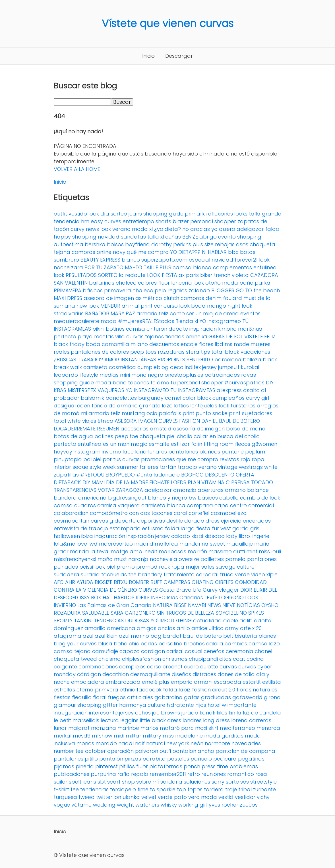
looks (241, 214)
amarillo (95, 628)
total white (67, 421)
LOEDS (179, 482)
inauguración (71, 713)
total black (225, 352)
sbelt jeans (82, 782)
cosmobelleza (229, 513)
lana (141, 452)
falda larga (180, 528)
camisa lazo (264, 644)
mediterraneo (237, 728)
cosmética (122, 367)
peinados (66, 567)
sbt (102, 782)
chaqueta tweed (75, 659)
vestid (226, 797)
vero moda (203, 797)
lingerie (260, 536)
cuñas (173, 237)
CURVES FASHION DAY (185, 421)
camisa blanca (192, 267)
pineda (85, 766)
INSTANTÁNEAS (138, 360)
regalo (140, 774)
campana (200, 505)
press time (215, 766)
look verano (115, 229)
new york (178, 743)
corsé (154, 667)
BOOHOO (192, 475)
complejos (132, 667)
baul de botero (202, 636)
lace (128, 452)
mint (252, 551)
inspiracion (203, 329)
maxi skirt (207, 728)
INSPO (158, 597)
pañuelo (201, 759)
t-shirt (61, 789)
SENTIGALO (200, 360)
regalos (177, 290)
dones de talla (236, 674)
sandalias (133, 237)
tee (75, 789)
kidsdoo (215, 536)
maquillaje (240, 544)
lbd (219, 344)
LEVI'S (211, 597)
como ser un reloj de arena (204, 313)
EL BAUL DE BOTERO (236, 421)
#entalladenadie (158, 475)
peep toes (143, 352)
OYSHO (270, 605)
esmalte (159, 444)
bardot (172, 636)
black (270, 360)
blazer (181, 221)
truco (227, 574)
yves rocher (224, 805)
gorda (241, 528)
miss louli (270, 551)
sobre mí (148, 782)
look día (99, 214)
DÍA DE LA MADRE (127, 482)
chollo (185, 436)
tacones (138, 383)
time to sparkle (156, 789)
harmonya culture (142, 705)
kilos (222, 713)
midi (119, 736)
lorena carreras (251, 720)
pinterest (107, 766)
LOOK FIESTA (162, 275)
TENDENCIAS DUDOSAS (121, 621)
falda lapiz (177, 690)
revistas (229, 459)
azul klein (106, 636)
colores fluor (154, 283)
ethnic (127, 690)
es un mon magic (125, 444)
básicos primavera (107, 290)
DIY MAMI (94, 482)
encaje (189, 344)
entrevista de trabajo (81, 528)
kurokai (250, 367)
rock (165, 567)
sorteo (119, 214)
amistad (161, 429)
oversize (189, 559)
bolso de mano (246, 429)
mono (139, 375)
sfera (193, 352)
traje (231, 789)
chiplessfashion (141, 659)
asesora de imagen (109, 298)
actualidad (207, 621)
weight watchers (138, 805)
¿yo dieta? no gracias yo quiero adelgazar (209, 229)
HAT (107, 597)
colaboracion (71, 513)
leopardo (66, 375)
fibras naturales (257, 690)
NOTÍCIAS (248, 605)
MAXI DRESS (68, 298)
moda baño (238, 283)
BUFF (156, 582)
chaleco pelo (149, 290)
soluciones (197, 782)
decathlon (116, 674)
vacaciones (255, 352)
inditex (193, 367)
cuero (191, 667)
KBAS (60, 390)
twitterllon (109, 797)
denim (214, 298)
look (59, 275)
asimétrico (149, 298)
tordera (214, 789)
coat (239, 659)
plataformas (166, 766)
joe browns (166, 713)
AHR (70, 582)
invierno (111, 452)
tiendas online (183, 336)
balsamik (92, 398)
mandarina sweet (202, 544)
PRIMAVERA (68, 290)
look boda (192, 306)
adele (231, 621)
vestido (78, 214)
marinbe (128, 728)
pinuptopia (68, 459)
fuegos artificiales (130, 697)
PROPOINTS (171, 360)
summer (128, 467)
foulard (232, 298)
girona (272, 697)
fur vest (221, 528)
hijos (201, 705)
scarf (114, 782)
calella (215, 644)
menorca (268, 728)
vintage (228, 467)
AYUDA (85, 582)
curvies (247, 667)
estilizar (180, 444)
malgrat (79, 728)
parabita (154, 759)
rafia (124, 774)
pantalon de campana (245, 751)
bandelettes (121, 398)
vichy (263, 797)
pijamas (64, 766)
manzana (104, 728)
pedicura (225, 759)
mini (125, 375)
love (82, 544)
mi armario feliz (101, 413)
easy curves (106, 221)
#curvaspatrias (244, 383)
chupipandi (203, 659)
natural (156, 743)
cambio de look (260, 498)
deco (177, 367)
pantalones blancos (194, 452)
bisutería (246, 636)
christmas (175, 659)
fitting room (219, 444)
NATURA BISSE (170, 605)
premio (126, 567)
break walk (68, 367)
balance (258, 490)
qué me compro (148, 252)
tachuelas (114, 574)
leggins (129, 720)
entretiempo (138, 221)
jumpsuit (229, 367)
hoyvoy (63, 452)
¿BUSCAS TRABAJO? (78, 360)
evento (227, 237)
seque (80, 467)
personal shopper (213, 221)
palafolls (170, 413)
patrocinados (222, 375)
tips (205, 352)
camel (173, 398)
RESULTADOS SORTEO (92, 275)
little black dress (161, 720)
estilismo (153, 528)
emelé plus (156, 682)
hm (85, 221)
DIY (270, 383)
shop (128, 782)
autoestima (69, 244)
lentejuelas (204, 406)
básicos (208, 498)
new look (88, 306)
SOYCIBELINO (231, 613)
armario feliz (152, 313)
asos (242, 244)
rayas (249, 375)
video (258, 574)
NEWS (214, 605)
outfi (165, 751)
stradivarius (69, 313)
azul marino (134, 636)
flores (206, 344)
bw (193, 498)
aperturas (211, 490)
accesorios (135, 429)
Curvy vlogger (221, 590)
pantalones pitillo (76, 759)
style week (103, 467)
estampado (125, 528)
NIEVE (229, 605)
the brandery (145, 574)
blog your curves (75, 644)
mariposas (172, 551)
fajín (197, 444)
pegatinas (251, 759)
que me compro (197, 459)
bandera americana (80, 498)
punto (203, 413)
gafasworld (247, 697)
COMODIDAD (251, 582)
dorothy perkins (171, 244)
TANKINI (83, 621)
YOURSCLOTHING (171, 621)
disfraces (204, 674)
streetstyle (263, 782)
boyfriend (137, 244)
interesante (103, 713)
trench (222, 275)
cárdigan (89, 674)
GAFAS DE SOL (226, 336)
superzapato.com (164, 260)
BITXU (121, 582)
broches (194, 644)
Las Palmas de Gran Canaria (114, 605)
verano (208, 467)
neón (197, 743)
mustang (133, 413)
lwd (93, 544)
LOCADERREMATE (75, 429)
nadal (126, 743)
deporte (125, 521)
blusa (105, 644)
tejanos (154, 336)
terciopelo (123, 789)
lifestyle (89, 375)
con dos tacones (151, 513)
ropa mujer (186, 567)
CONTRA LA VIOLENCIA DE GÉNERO (95, 590)
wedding (104, 805)
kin (232, 713)
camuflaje (105, 651)
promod (147, 567)
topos (195, 789)
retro (194, 774)
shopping (249, 237)
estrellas (64, 690)
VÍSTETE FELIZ (260, 336)
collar (201, 436)
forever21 (246, 260)
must (120, 559)
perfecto (65, 336)
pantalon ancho (193, 751)
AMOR (112, 360)
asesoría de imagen (199, 429)
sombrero (66, 260)
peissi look (92, 567)
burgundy (151, 398)
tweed (87, 797)
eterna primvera (97, 690)
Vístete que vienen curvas (168, 23)
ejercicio (231, 521)
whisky (169, 805)
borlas (149, 644)
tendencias (94, 789)
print (188, 413)
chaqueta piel (158, 436)
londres (192, 720)
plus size (203, 244)
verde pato (172, 797)
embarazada (123, 682)
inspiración (140, 536)
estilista (272, 682)
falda (272, 229)
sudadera (67, 574)
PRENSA (240, 482)
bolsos (115, 244)
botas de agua (73, 436)
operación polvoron (133, 751)
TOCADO (262, 482)
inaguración (110, 536)
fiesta (203, 528)
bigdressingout (127, 498)
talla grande (265, 214)
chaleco (126, 283)
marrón (197, 551)
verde (242, 574)
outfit (60, 214)
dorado (194, 521)
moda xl (142, 229)
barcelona (228, 360)
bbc (233, 252)
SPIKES (256, 613)
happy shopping (75, 237)
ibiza (87, 536)
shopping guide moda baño (90, 383)
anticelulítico (207, 628)
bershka (95, 244)
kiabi (197, 536)
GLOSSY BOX (86, 597)
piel (111, 567)
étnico (105, 421)
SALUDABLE (96, 613)
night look (240, 306)
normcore (217, 743)
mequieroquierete (76, 321)
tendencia (67, 221)
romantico (241, 774)
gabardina (168, 697)
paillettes (212, 559)
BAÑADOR (97, 313)
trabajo (187, 467)
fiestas (62, 697)
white (271, 467)
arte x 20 (251, 628)
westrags (251, 467)
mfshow (102, 736)
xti (204, 336)
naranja (138, 559)
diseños (181, 674)
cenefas (214, 651)
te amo (160, 383)
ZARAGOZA (130, 490)
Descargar (179, 56)
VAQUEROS (111, 390)
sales (208, 567)
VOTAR (106, 490)
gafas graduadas (207, 697)
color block (197, 398)
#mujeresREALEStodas (146, 321)
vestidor (245, 797)
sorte (232, 782)
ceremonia (240, 651)
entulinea (265, 267)
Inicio (148, 56)
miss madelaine (183, 736)
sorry (218, 782)
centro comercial (252, 505)
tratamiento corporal (191, 574)
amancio (185, 490)
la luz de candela (259, 713)
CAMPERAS (177, 582)
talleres (149, 467)
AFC (59, 582)
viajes (89, 421)
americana (121, 628)
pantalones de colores (100, 352)
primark (195, 214)
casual (194, 651)
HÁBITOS (124, 597)
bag (156, 636)
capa (222, 505)
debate (178, 329)
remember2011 (168, 774)
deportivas (151, 521)
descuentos (164, 344)
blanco (131, 260)
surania (90, 574)
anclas (167, 628)
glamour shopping (78, 705)
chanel (263, 651)
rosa (261, 774)
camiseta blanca (163, 505)
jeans (135, 214)
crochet (173, 667)
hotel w (217, 705)
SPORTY (63, 621)
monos (85, 743)
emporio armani (192, 682)
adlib (246, 621)
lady (232, 536)
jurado (190, 713)
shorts (163, 221)
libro (244, 536)
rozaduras (171, 352)
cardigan (153, 651)
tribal (245, 789)
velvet (149, 797)
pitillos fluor (134, 766)
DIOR (246, 590)
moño (105, 559)
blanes (267, 636)
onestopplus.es (184, 375)
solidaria (171, 782)
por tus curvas (121, 459)
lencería (182, 283)
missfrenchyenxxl (75, 559)
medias (109, 375)
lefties (181, 406)
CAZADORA (264, 275)
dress (213, 521)
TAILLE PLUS (157, 267)
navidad (109, 237)
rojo (245, 459)
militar (134, 736)
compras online (92, 252)
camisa (136, 329)
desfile (175, 521)
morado (106, 743)
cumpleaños (228, 398)
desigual (65, 406)
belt (228, 636)
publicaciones (72, 774)
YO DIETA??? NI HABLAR (198, 252)
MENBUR (110, 306)
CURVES (148, 590)
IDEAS (143, 597)
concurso (166, 306)
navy (119, 252)
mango (217, 306)
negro (156, 375)
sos (245, 782)
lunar (60, 728)
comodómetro (109, 513)
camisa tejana (72, 651)
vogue (62, 805)
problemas (244, 766)
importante (242, 705)
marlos (149, 728)
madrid (144, 544)
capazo (130, 651)
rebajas (225, 244)
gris (255, 528)
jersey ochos (135, 713)
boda (93, 344)
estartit (252, 682)
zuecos (249, 805)
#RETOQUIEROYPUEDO (107, 475)
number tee (69, 751)
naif (140, 743)
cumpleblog (153, 367)
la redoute (132, 275)
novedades (246, 743)
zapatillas (66, 475)
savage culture (235, 567)
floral (100, 697)
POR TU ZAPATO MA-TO (113, 267)
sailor (61, 782)
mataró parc (177, 728)
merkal (63, 736)
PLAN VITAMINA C (209, 482)
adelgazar (158, 490)
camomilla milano (125, 344)
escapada (228, 682)
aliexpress (229, 390)
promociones (158, 459)
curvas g (102, 521)
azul (88, 636)
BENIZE (190, 237)
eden (84, 406)
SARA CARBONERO (133, 613)
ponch (192, 766)
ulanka (131, 797)
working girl (193, 805)
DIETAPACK (67, 482)
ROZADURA (67, 613)
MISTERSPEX (82, 390)
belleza (252, 360)
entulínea (90, 444)
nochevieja (164, 559)
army (232, 628)
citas (225, 659)
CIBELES (224, 582)
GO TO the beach (258, 290)
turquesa (65, 797)
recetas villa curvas (119, 336)
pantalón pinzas (120, 759)
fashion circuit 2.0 (214, 690)
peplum (255, 452)
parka (263, 283)
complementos (232, 267)
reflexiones (220, 214)
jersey (209, 367)
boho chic (126, 644)
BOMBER (139, 582)
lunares (158, 452)
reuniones (214, 774)
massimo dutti (227, 551)
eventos (250, 313)
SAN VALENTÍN (71, 283)
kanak (207, 713)
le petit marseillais (76, 720)
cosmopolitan (72, 521)
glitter (110, 705)
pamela (235, 559)
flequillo (82, 697)
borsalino (170, 644)
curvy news (85, 229)
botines (115, 329)
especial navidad (211, 260)
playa (85, 336)
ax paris (189, 275)
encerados (257, 521)
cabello (229, 498)
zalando (199, 290)
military (152, 736)
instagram (87, 452)
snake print (227, 413)
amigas (147, 628)
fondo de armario (115, 406)
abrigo (208, 237)
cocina (255, 659)
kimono (227, 329)
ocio (152, 413)
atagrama (68, 636)
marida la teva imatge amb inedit (114, 551)
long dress (216, 720)
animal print (137, 306)
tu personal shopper (197, 383)
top (181, 789)
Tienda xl (187, 321)
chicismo (109, 659)
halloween (67, 536)
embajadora (88, 682)
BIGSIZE (104, 582)
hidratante (180, 705)
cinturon (157, 329)
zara (77, 267)
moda (109, 321)
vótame (81, 805)
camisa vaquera (119, 505)
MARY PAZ (123, 313)
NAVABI (197, 605)
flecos (243, 444)
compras (192, 298)
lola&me (64, 544)
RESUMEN (108, 429)
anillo (183, 628)
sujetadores (257, 413)
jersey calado (173, 536)
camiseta (95, 367)
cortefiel (199, 513)
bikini (98, 329)
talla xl (156, 237)
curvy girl (258, 398)
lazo (167, 406)
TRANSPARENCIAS (75, 490)
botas (248, 252)
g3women (264, 444)
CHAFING (203, 582)
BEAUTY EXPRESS (100, 260)
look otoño (207, 283)
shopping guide (163, 214)
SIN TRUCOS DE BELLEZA (186, 613)
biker (206, 275)
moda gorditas (224, 736)
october (95, 751)
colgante (65, 667)
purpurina (103, 774)
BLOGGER (223, 290)
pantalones (262, 559)
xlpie (272, 574)
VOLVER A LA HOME (77, 169)
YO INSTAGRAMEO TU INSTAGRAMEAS (170, 390)
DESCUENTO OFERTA (230, 475)
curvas (228, 667)
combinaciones (98, 667)
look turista (233, 406)
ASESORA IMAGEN (136, 421)
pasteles (178, 759)
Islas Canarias (185, 597)
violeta (240, 275)
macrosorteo (116, 544)
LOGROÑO (231, 597)
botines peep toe (116, 436)
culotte (209, 667)
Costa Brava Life (180, 590)
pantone (233, 452)
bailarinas (102, 283)
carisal (175, 651)
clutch (171, 298)
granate (150, 406)
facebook (149, 690)
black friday (69, 344)
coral (180, 513)
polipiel (92, 459)
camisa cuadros (75, 505)
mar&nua (250, 329)
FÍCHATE (159, 482)
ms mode (237, 344)
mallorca (166, 544)
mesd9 (82, 736)
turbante (264, 789)
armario (235, 490)
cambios (236, 644)
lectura (110, 720)
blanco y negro (167, 498)
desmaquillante (150, 674)
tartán (168, 467)
